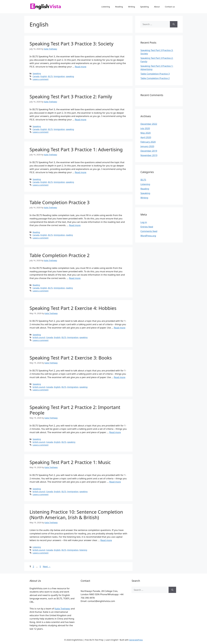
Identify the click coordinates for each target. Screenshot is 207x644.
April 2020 (146, 137)
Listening (106, 7)
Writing (131, 7)
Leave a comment (41, 79)
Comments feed (149, 231)
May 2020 (146, 133)
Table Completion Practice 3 (60, 202)
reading (69, 235)
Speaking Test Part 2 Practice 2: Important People (75, 410)
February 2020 (148, 142)
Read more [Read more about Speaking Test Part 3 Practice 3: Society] (81, 67)
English (44, 76)
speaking (70, 76)
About (157, 7)
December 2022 (149, 124)
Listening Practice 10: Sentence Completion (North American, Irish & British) (76, 515)
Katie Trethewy (62, 609)
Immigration (59, 76)
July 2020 (145, 128)
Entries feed (147, 227)
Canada (36, 76)
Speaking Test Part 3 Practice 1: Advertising (76, 149)
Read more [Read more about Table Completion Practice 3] (75, 225)
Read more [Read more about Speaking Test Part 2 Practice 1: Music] (115, 482)
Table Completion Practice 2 (60, 255)
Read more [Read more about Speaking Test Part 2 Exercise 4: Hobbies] (120, 328)
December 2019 (149, 151)
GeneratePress (136, 640)
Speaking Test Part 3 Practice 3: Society (71, 44)
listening (83, 550)
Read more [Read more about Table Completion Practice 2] (75, 278)
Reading (119, 7)
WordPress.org (148, 236)
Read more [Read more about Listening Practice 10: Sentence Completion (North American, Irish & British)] (106, 540)
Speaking (144, 7)
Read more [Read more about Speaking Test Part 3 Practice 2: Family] (81, 119)
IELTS (50, 76)
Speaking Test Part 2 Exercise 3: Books (71, 358)
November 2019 (149, 155)
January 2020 (147, 146)
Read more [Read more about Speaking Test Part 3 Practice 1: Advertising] (81, 172)
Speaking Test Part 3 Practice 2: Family (71, 97)
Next (47, 566)
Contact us (170, 7)
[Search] (174, 24)
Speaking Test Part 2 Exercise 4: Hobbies (73, 308)
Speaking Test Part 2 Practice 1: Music (70, 462)
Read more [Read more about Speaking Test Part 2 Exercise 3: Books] (120, 377)
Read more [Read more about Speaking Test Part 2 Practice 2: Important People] (115, 432)
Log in (144, 222)
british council (39, 337)
